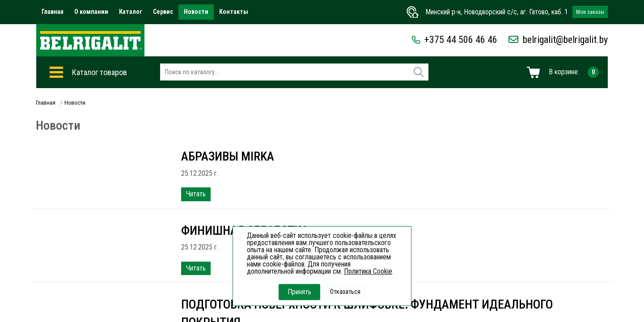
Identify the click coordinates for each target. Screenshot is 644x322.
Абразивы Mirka (228, 156)
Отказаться (345, 292)
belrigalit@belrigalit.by (558, 40)
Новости (196, 12)
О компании (91, 12)
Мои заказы (590, 12)
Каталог (131, 12)
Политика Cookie (368, 271)
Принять (299, 292)
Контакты (234, 12)
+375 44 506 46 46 (455, 40)
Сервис (163, 12)
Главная (53, 12)
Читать (196, 194)
